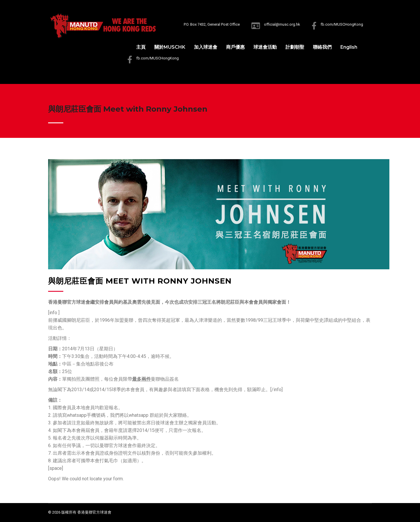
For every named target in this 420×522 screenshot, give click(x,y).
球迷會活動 (265, 47)
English (349, 47)
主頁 (141, 47)
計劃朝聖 (295, 47)
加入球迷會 (206, 47)
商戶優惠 (235, 47)
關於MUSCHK (170, 47)
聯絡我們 (322, 47)
